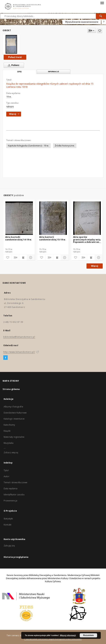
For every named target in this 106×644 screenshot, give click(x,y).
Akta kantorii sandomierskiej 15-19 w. (52, 238)
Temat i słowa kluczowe (15, 482)
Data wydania (11, 488)
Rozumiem (89, 635)
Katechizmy (9, 425)
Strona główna (11, 389)
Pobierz (13, 65)
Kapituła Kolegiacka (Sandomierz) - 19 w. (28, 146)
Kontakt (7, 525)
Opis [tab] (19, 72)
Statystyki (8, 519)
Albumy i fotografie (13, 407)
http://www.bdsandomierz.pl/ (19, 352)
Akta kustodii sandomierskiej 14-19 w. (19, 238)
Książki (7, 431)
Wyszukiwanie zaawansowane (82, 22)
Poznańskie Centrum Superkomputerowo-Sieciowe (53, 639)
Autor (7, 476)
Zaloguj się (9, 546)
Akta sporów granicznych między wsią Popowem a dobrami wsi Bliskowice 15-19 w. (87, 239)
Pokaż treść (15, 57)
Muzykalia (9, 443)
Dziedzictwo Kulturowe (15, 413)
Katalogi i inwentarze (14, 419)
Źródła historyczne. (65, 146)
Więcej (95, 266)
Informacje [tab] (54, 72)
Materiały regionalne (14, 437)
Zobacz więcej (11, 452)
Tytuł (6, 470)
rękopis (10, 107)
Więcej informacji (68, 635)
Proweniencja (10, 501)
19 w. (9, 97)
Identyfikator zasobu (14, 495)
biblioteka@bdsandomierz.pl (19, 337)
